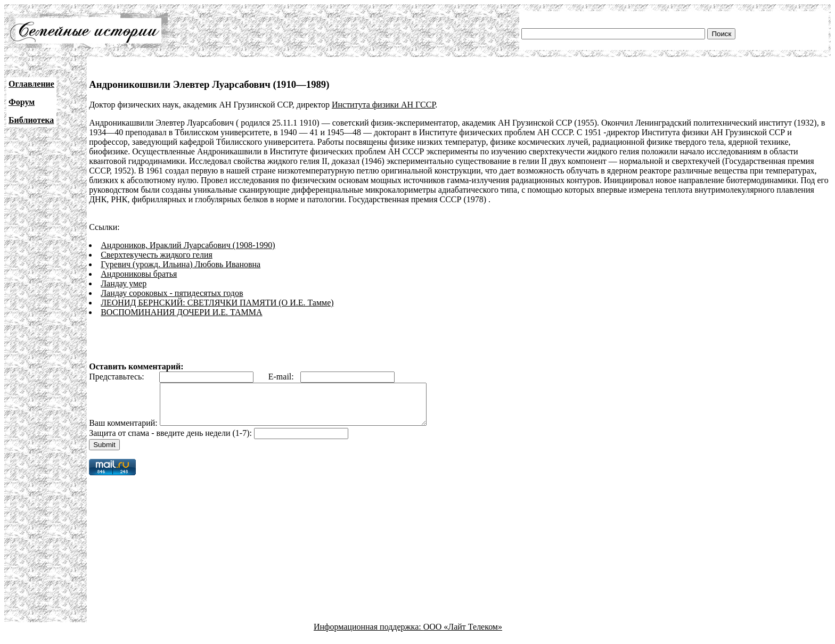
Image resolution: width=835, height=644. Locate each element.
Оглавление (31, 84)
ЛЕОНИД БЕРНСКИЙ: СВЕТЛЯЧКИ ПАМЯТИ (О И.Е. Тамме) (217, 303)
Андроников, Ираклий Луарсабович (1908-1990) (188, 245)
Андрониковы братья (139, 274)
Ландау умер (124, 283)
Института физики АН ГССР (383, 105)
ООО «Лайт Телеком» (463, 635)
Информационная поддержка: (369, 635)
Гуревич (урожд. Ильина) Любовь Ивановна (181, 264)
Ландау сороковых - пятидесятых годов (172, 293)
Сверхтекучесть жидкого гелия (157, 255)
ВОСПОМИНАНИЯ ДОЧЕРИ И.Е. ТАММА (181, 312)
